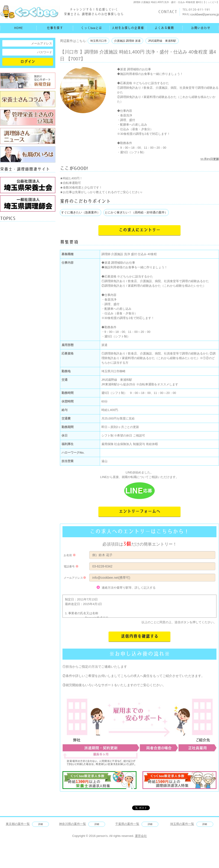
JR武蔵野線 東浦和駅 (162, 41)
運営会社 (141, 836)
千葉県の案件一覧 (127, 824)
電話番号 (69, 567)
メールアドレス (73, 578)
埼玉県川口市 (98, 41)
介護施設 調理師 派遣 (127, 41)
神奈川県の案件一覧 (73, 824)
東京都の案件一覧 (18, 824)
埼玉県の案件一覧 (182, 824)
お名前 (68, 555)
